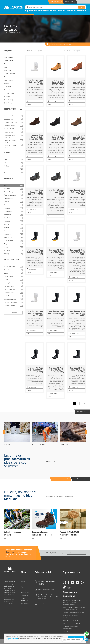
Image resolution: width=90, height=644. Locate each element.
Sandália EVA (8, 87)
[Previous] (4, 432)
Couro (6, 159)
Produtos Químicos (9, 289)
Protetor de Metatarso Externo (10, 141)
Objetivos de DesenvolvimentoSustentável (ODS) (71, 628)
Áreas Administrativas (10, 195)
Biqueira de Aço (9, 119)
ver (30, 104)
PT (79, 2)
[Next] (86, 432)
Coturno (6, 67)
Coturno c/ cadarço (10, 74)
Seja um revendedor (80, 11)
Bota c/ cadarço (9, 57)
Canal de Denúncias (44, 604)
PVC (5, 169)
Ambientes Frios (9, 270)
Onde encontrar (25, 593)
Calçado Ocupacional (10, 299)
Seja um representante (24, 599)
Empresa (23, 581)
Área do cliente (25, 603)
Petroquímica (8, 237)
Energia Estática (9, 276)
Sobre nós (34, 11)
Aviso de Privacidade (68, 618)
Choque (6, 273)
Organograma (67, 631)
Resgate (6, 244)
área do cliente (69, 2)
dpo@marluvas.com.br (12, 640)
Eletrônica (7, 205)
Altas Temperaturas (10, 267)
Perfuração (7, 283)
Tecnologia (45, 11)
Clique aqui (10, 552)
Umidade (7, 296)
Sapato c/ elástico (9, 93)
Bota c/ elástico (8, 61)
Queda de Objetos (9, 293)
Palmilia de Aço (8, 132)
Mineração (7, 228)
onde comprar (33, 101)
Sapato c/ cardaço (9, 90)
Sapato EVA (7, 96)
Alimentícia (7, 189)
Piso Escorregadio (9, 286)
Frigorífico (7, 208)
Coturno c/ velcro (9, 77)
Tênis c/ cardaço (9, 100)
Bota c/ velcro (8, 64)
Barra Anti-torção (9, 116)
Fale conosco (52, 11)
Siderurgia (7, 250)
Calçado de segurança (10, 302)
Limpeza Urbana (9, 211)
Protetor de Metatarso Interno (10, 146)
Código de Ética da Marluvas (70, 615)
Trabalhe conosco (68, 11)
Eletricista (7, 202)
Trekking (7, 254)
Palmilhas (7, 83)
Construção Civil (9, 198)
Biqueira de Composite (11, 122)
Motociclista (8, 234)
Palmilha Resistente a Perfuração (10, 136)
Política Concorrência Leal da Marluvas (73, 624)
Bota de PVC (8, 70)
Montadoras (8, 231)
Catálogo (59, 11)
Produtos (11, 32)
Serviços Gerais (8, 241)
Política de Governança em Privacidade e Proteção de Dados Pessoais (74, 608)
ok (85, 553)
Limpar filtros (13, 312)
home (6, 32)
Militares (7, 224)
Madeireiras (7, 215)
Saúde (6, 247)
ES (85, 2)
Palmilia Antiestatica (10, 129)
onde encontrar (55, 2)
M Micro (7, 166)
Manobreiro (7, 218)
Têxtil (6, 173)
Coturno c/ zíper (9, 80)
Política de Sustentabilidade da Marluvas (74, 612)
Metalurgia (7, 221)
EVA (5, 163)
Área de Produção (9, 192)
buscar (82, 7)
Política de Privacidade (12, 638)
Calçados (28, 11)
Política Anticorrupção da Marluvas (72, 621)
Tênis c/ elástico (9, 103)
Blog (39, 11)
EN (82, 2)
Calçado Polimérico (10, 306)
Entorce (6, 280)
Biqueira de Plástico (10, 126)
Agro (5, 185)
